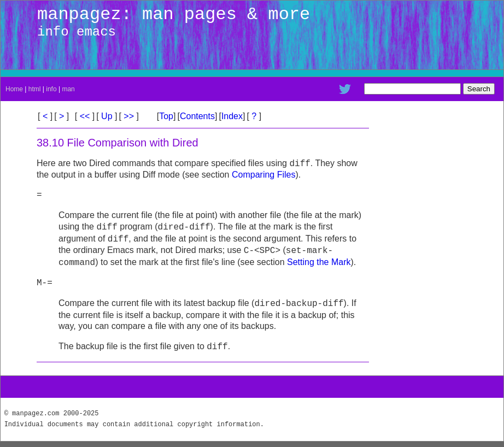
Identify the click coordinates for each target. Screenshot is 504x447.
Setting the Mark (319, 263)
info (51, 89)
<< (85, 116)
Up (107, 116)
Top (166, 116)
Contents (197, 116)
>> (129, 116)
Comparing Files (263, 175)
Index (232, 116)
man (68, 89)
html (35, 89)
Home (14, 89)
